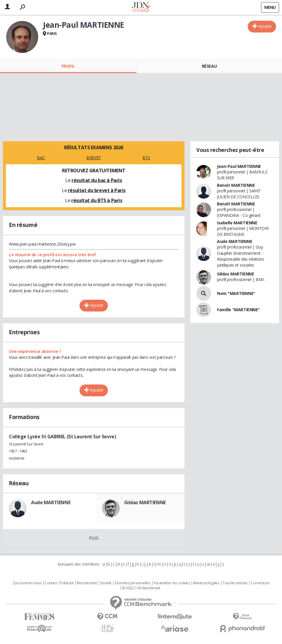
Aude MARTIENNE (51, 502)
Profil (68, 66)
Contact (51, 583)
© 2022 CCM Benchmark (141, 588)
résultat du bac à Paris (97, 180)
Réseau (209, 66)
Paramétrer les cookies (172, 583)
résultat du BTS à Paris (97, 200)
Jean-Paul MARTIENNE (239, 166)
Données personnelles (133, 583)
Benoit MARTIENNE (236, 185)
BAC (41, 158)
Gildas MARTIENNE (145, 502)
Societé (106, 583)
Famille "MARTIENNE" (238, 310)
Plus (94, 538)
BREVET (94, 158)
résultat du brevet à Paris (97, 190)
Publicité (67, 583)
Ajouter (265, 26)
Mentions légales (206, 583)
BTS (146, 158)
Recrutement (87, 583)
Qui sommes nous (27, 583)
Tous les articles (235, 583)
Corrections (260, 583)
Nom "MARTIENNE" (236, 293)
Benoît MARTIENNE (236, 204)
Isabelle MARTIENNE (237, 223)
